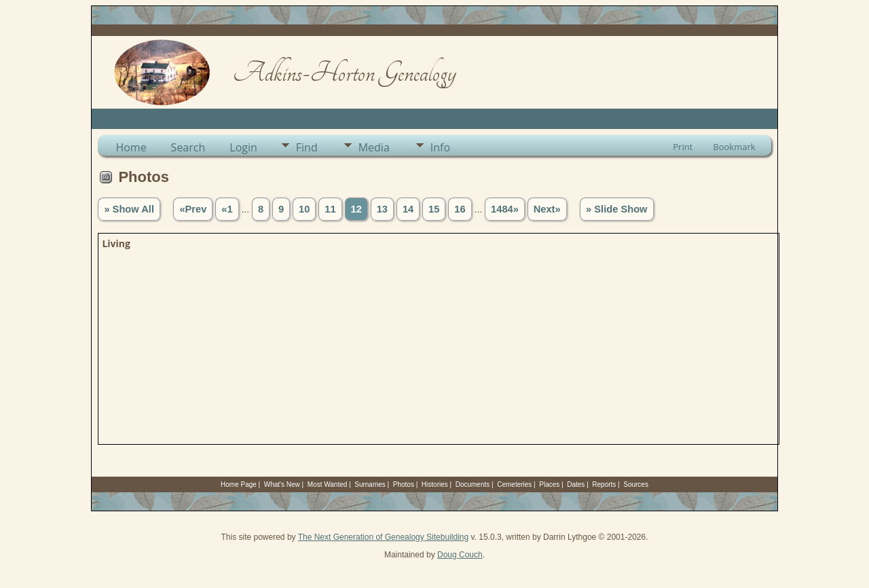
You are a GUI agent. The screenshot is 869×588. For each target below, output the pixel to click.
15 (434, 209)
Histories (435, 484)
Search (188, 147)
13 (382, 209)
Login (243, 147)
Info (440, 147)
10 (304, 209)
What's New (282, 484)
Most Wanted (328, 484)
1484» (505, 209)
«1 (227, 209)
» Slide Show (616, 209)
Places (549, 484)
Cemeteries (514, 484)
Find (307, 147)
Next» (547, 209)
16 (460, 209)
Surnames (370, 484)
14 (408, 209)
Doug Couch (460, 555)
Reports (604, 484)
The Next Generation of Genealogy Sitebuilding (384, 537)
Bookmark (734, 147)
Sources (636, 484)
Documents (473, 484)
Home (131, 147)
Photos (404, 484)
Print (683, 147)
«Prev (193, 209)
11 (330, 209)
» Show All (129, 209)
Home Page (239, 484)
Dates (576, 484)
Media (374, 147)
